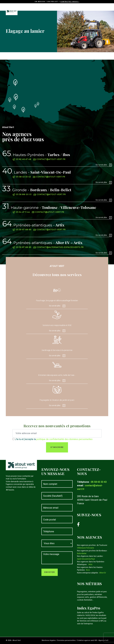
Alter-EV (103, 573)
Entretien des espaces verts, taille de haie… (57, 375)
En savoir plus (101, 165)
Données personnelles (66, 640)
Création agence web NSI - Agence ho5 (93, 640)
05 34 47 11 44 (21, 212)
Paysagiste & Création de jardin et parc (57, 400)
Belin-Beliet (82, 553)
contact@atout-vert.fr (49, 159)
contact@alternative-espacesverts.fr (58, 247)
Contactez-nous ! (70, 2)
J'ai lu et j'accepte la (54, 439)
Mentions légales (49, 640)
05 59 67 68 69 (22, 230)
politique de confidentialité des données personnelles (64, 439)
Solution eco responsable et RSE (57, 325)
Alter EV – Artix (42, 242)
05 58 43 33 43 (22, 177)
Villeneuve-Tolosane (85, 548)
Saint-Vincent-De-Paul (37, 172)
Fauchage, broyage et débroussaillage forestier (57, 300)
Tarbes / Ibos (36, 155)
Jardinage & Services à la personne (57, 350)
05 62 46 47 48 (22, 159)
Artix (33, 225)
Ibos (88, 570)
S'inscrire (57, 447)
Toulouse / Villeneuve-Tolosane (49, 207)
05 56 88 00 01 (22, 194)
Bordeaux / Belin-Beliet (37, 190)
